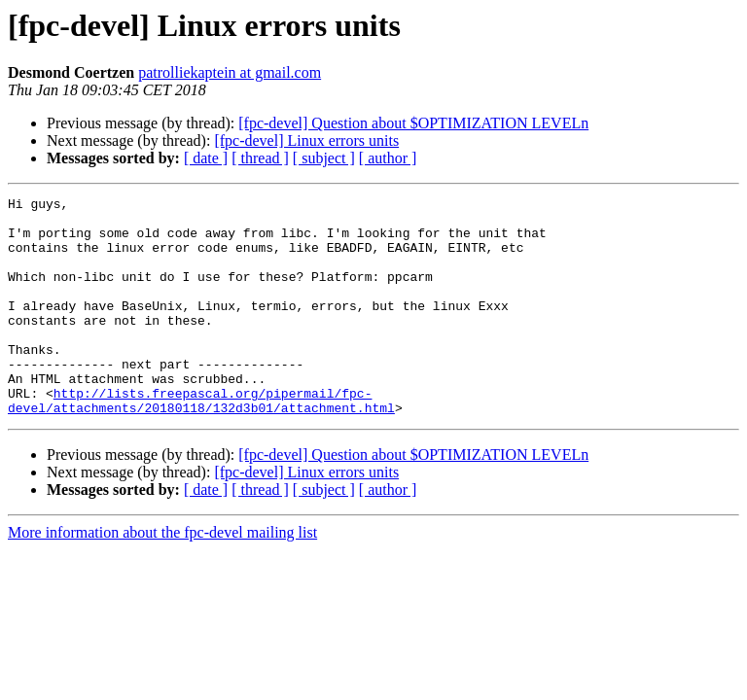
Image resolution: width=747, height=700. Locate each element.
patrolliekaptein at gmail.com (230, 72)
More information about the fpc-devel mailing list (162, 576)
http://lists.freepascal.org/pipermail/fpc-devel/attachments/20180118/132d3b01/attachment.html (201, 442)
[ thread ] (260, 158)
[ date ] (206, 158)
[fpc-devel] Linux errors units (306, 140)
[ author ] (388, 158)
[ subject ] (324, 158)
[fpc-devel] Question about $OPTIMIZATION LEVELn (413, 123)
